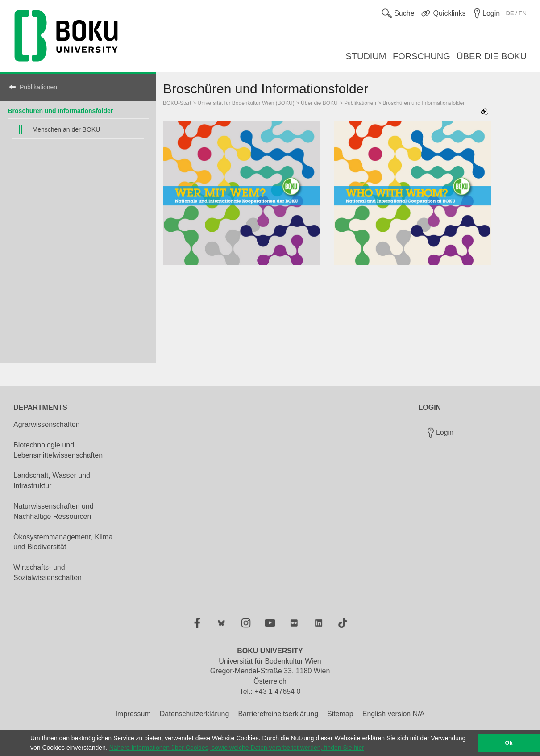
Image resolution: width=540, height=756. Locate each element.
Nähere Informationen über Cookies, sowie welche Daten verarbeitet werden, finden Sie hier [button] (237, 748)
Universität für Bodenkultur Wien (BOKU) (246, 103)
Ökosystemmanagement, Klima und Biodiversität (63, 542)
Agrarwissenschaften (47, 424)
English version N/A (394, 714)
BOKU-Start (177, 103)
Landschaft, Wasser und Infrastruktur (52, 480)
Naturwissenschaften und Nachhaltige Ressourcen (54, 511)
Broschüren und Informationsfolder (61, 111)
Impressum (133, 714)
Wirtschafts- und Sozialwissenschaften (48, 572)
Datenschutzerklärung (195, 714)
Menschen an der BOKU (66, 129)
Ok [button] (509, 743)
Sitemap (340, 714)
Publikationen (38, 87)
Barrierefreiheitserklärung (278, 714)
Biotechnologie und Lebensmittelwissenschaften (58, 450)
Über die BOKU (319, 103)
